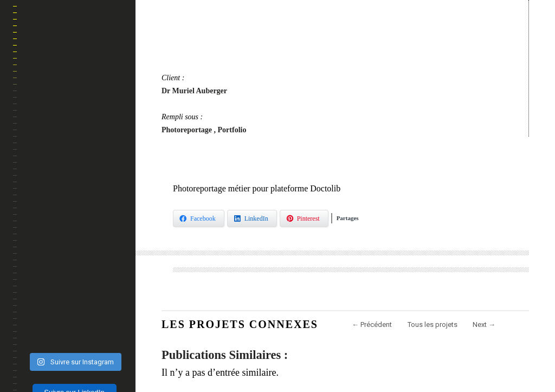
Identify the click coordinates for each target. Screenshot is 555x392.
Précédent (372, 324)
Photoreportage (188, 130)
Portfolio (232, 130)
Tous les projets (433, 324)
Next (484, 324)
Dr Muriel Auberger (194, 91)
